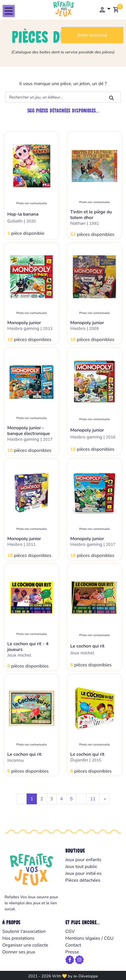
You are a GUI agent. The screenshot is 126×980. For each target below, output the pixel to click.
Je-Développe (86, 976)
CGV (70, 931)
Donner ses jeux (19, 952)
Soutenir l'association (24, 931)
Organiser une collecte (25, 945)
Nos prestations (18, 938)
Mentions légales (83, 938)
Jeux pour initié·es (84, 873)
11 (93, 799)
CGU (109, 938)
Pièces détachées (83, 880)
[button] (105, 9)
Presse (72, 952)
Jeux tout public (81, 867)
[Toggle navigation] (9, 11)
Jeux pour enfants (83, 860)
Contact (73, 945)
